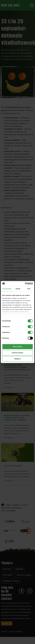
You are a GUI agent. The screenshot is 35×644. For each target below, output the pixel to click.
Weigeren (17, 359)
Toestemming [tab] (7, 289)
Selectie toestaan (17, 353)
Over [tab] (29, 289)
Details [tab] (18, 289)
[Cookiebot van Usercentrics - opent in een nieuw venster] (25, 284)
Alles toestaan (18, 347)
